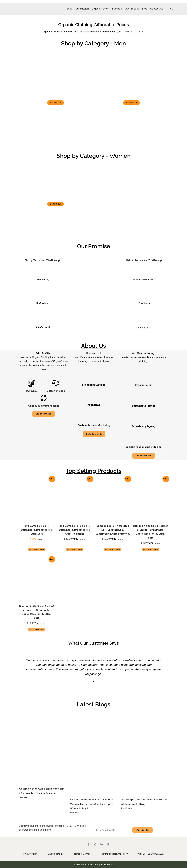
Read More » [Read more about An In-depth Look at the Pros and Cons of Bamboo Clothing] (126, 808)
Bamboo (117, 9)
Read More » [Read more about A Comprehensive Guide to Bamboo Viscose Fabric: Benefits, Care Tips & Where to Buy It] (75, 813)
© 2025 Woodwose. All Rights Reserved (93, 864)
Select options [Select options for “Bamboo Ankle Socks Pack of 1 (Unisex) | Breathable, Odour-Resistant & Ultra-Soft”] (37, 630)
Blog (145, 9)
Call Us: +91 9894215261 (161, 854)
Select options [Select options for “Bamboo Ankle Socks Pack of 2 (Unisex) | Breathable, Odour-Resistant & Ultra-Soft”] (150, 549)
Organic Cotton (100, 9)
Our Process (132, 9)
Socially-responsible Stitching (144, 447)
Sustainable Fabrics (144, 406)
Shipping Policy (50, 854)
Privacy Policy (20, 854)
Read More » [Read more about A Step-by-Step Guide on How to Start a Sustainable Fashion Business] (24, 797)
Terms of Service (82, 854)
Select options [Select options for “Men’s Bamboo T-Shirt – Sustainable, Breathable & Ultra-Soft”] (37, 549)
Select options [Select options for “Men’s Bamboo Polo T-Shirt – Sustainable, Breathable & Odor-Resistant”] (75, 549)
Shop (69, 9)
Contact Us (157, 9)
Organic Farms (144, 385)
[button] (21, 671)
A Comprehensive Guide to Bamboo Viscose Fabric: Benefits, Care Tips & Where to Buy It (92, 804)
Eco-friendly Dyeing (144, 426)
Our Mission (82, 9)
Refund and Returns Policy (119, 854)
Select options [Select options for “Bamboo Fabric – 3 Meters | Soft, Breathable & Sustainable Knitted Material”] (112, 549)
